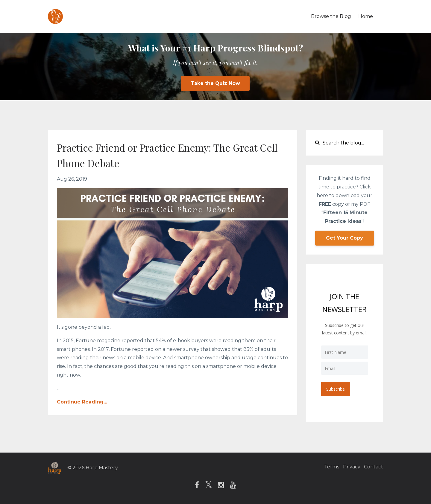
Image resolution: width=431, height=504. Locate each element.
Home (366, 16)
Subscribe (336, 388)
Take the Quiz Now (215, 83)
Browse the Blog (331, 16)
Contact (374, 467)
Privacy (348, 467)
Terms (325, 467)
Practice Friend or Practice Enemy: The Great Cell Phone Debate (163, 154)
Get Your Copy (345, 238)
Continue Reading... (82, 402)
